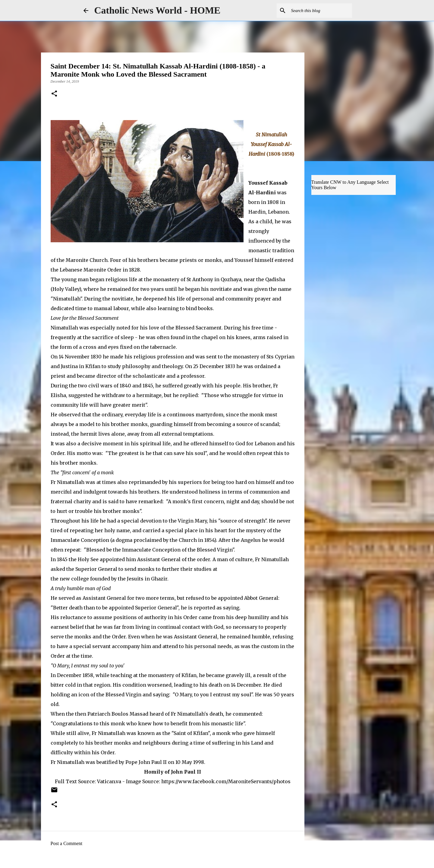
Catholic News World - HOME (157, 10)
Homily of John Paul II (173, 772)
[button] (54, 94)
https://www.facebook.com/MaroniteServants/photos (226, 781)
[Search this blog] (320, 11)
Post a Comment (67, 843)
